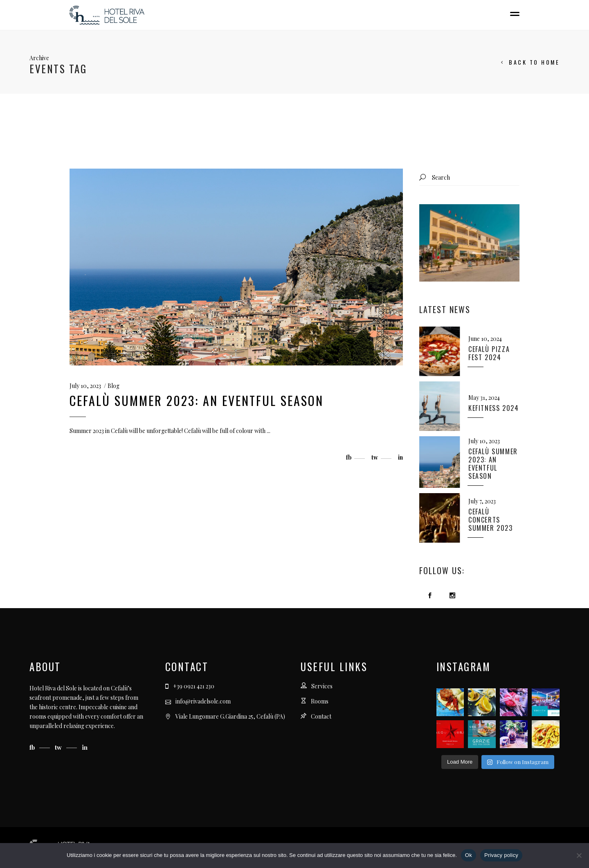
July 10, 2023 (85, 386)
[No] (579, 855)
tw (59, 747)
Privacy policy (501, 855)
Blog (114, 386)
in (85, 747)
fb (33, 747)
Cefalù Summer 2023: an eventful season (197, 400)
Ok (469, 855)
